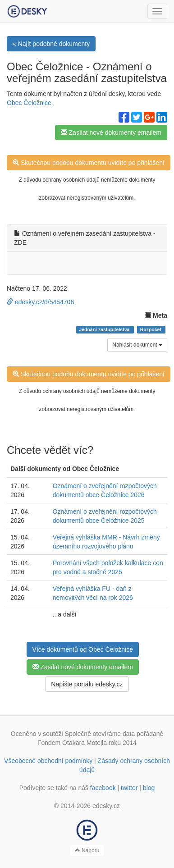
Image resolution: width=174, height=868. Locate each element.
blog (149, 788)
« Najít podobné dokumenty (51, 44)
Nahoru (87, 850)
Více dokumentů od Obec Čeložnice (83, 649)
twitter (129, 788)
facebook (103, 788)
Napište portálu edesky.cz (87, 684)
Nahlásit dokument (137, 345)
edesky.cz (106, 806)
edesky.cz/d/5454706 (40, 302)
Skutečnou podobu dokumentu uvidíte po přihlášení (89, 163)
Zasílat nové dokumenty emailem (111, 132)
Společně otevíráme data (100, 734)
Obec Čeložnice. (30, 103)
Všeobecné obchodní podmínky (48, 761)
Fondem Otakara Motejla (72, 743)
